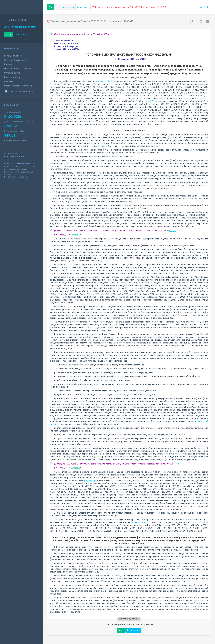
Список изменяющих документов (129, 77)
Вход (8, 35)
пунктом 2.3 (103, 146)
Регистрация (21, 35)
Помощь (8, 64)
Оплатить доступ (12, 73)
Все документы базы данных (16, 177)
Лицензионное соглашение (15, 169)
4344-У (172, 231)
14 (108, 81)
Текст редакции (65, 7)
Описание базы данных (15, 60)
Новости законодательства (19, 91)
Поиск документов (13, 56)
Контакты (9, 81)
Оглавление (83, 7)
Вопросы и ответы (13, 77)
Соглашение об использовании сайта (20, 163)
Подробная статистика (15, 141)
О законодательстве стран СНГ (19, 86)
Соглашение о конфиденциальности (19, 166)
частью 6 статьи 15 (140, 522)
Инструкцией (90, 480)
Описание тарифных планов (18, 69)
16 (112, 81)
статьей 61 (149, 101)
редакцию (75, 234)
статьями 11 (100, 81)
